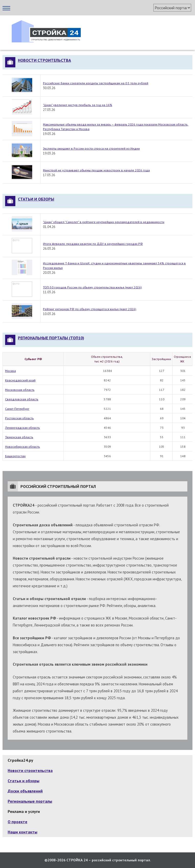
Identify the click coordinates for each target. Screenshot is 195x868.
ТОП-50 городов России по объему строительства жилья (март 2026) (92, 287)
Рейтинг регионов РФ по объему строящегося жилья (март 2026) (90, 309)
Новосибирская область (22, 447)
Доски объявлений (25, 791)
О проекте (18, 822)
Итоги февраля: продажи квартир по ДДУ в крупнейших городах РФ (93, 244)
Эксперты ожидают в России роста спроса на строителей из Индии (91, 148)
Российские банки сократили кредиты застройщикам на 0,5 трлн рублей (96, 83)
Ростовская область (19, 418)
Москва (10, 371)
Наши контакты (22, 832)
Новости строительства (44, 60)
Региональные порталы (30, 801)
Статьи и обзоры (36, 199)
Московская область (20, 390)
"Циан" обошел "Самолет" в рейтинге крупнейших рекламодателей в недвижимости (104, 222)
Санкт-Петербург (17, 409)
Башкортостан (15, 456)
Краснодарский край (20, 380)
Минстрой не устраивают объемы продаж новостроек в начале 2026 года (96, 170)
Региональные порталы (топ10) (51, 338)
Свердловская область (22, 399)
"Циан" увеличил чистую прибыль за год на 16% (78, 105)
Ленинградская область (22, 428)
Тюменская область (19, 437)
